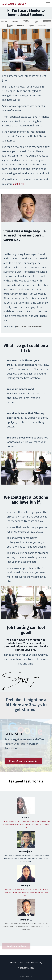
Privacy (13, 963)
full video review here (29, 326)
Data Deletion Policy (34, 963)
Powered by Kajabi (26, 976)
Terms (21, 963)
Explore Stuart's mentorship (23, 761)
